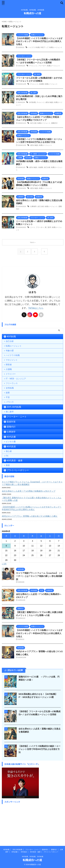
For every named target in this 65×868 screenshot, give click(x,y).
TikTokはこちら (36, 308)
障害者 (9, 365)
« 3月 (4, 564)
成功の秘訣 (49, 102)
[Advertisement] (32, 823)
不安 (8, 397)
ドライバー (11, 374)
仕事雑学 (33, 206)
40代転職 (11, 337)
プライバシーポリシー (18, 470)
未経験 (42, 84)
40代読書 (11, 437)
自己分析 (33, 123)
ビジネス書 (11, 442)
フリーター (42, 66)
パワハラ (10, 402)
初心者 (9, 451)
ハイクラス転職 (34, 47)
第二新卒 (48, 227)
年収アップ (44, 47)
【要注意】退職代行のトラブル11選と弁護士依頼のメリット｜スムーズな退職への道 (32, 499)
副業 (8, 393)
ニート (33, 227)
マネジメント (12, 360)
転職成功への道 (33, 13)
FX (7, 456)
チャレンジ (33, 66)
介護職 (9, 369)
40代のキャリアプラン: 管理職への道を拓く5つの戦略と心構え (30, 516)
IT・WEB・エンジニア (16, 379)
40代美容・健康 (15, 461)
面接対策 (11, 422)
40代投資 (11, 447)
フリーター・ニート (17, 417)
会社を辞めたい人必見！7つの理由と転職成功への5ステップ (29, 491)
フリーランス (12, 383)
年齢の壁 (10, 351)
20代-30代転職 (14, 407)
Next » (33, 242)
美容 (8, 465)
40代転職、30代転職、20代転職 (32, 857)
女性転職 (10, 388)
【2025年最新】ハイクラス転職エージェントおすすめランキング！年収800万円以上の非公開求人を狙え (39, 41)
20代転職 (32, 102)
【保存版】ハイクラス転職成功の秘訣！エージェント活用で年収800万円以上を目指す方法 (39, 749)
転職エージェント (56, 47)
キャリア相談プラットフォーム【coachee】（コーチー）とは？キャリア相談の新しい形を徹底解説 (32, 483)
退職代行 (54, 123)
